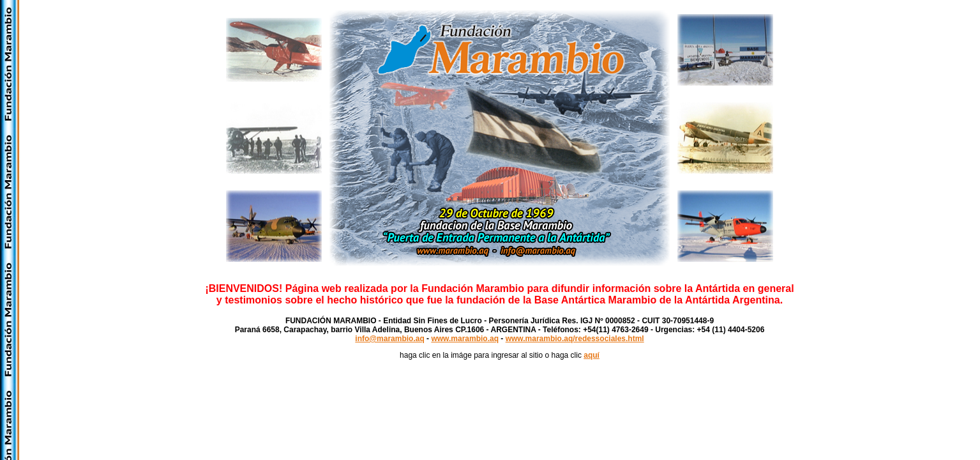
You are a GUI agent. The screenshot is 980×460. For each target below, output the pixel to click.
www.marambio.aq (465, 339)
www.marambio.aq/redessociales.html (575, 339)
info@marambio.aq (389, 339)
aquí (592, 355)
